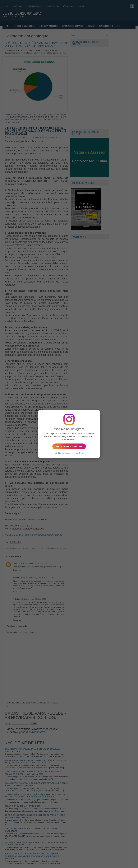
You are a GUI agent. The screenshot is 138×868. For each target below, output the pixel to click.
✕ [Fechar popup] (96, 413)
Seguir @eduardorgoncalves (69, 446)
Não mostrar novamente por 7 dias (69, 453)
